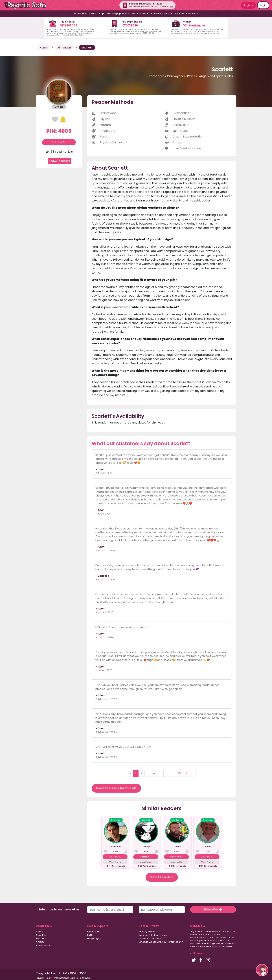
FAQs (90, 935)
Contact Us (94, 932)
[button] (262, 970)
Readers (41, 938)
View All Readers (162, 877)
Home (44, 48)
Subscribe (213, 909)
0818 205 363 (68, 26)
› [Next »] (193, 773)
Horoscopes (43, 945)
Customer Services (187, 14)
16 (187, 773)
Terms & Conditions (150, 938)
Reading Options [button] (117, 14)
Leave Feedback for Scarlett (116, 788)
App (101, 14)
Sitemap (85, 978)
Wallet (93, 14)
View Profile (115, 862)
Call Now (59, 142)
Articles (168, 14)
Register (248, 5)
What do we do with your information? (161, 942)
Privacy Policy (147, 932)
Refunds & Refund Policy (153, 935)
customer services (200, 943)
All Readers (64, 48)
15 (180, 773)
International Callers (66, 978)
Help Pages (94, 938)
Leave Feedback (60, 161)
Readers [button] (79, 14)
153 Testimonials (59, 152)
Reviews (156, 14)
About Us (41, 935)
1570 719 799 (130, 26)
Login (263, 5)
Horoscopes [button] (139, 14)
